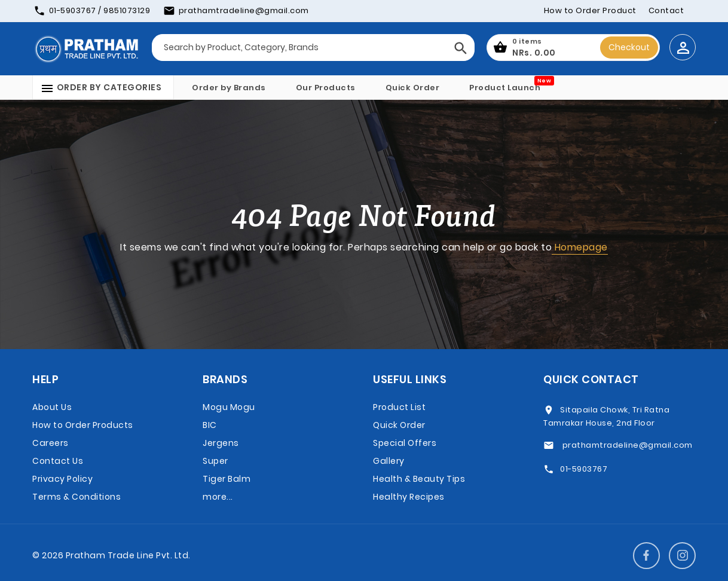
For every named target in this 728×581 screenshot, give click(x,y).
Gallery (389, 461)
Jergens (221, 443)
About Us (52, 407)
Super (215, 461)
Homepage (580, 247)
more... (218, 497)
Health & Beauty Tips (419, 479)
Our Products (326, 88)
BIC (210, 425)
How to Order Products (83, 425)
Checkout (629, 47)
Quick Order (413, 88)
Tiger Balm (227, 479)
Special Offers (405, 443)
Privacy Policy (62, 479)
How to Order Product (590, 10)
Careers (51, 443)
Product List (399, 407)
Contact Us (58, 461)
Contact (666, 10)
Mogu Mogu (229, 407)
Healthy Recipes (409, 497)
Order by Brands (229, 88)
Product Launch (505, 88)
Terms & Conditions (77, 497)
